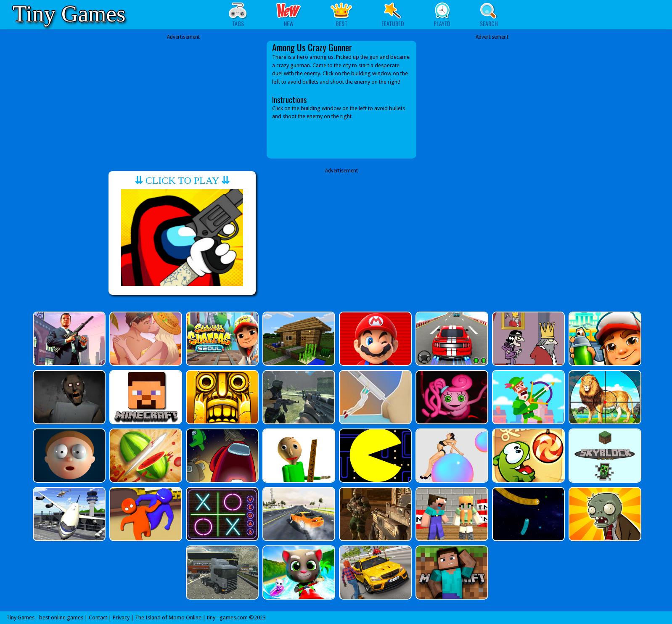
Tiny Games (69, 14)
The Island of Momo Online (168, 617)
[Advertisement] (183, 100)
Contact (98, 617)
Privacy (121, 617)
